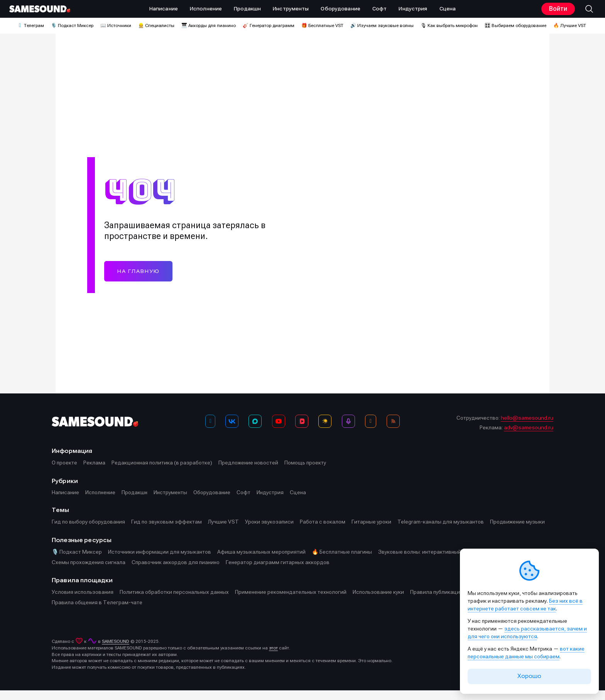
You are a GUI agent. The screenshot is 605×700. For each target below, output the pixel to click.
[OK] (371, 431)
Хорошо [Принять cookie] (529, 676)
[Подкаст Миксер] (348, 431)
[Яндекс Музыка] (325, 431)
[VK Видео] (302, 431)
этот (273, 658)
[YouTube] (279, 431)
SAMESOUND (116, 651)
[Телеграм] (210, 431)
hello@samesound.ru (527, 428)
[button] (589, 9)
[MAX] (255, 431)
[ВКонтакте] (232, 431)
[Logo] (40, 9)
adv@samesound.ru (529, 437)
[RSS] (393, 431)
